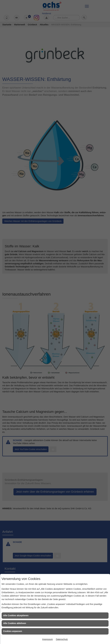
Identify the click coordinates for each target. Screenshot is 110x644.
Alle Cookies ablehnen (15, 623)
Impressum (48, 639)
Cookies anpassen (13, 631)
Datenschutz (62, 639)
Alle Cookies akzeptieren (16, 615)
